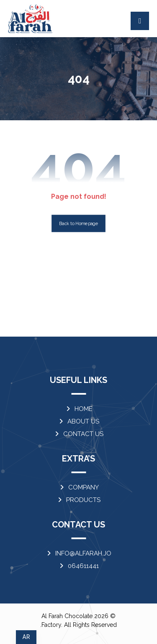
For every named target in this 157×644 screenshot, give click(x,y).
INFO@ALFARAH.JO (78, 553)
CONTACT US (78, 434)
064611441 (78, 566)
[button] (140, 21)
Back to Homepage (78, 224)
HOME (79, 409)
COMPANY (79, 487)
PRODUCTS (78, 500)
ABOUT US (78, 421)
